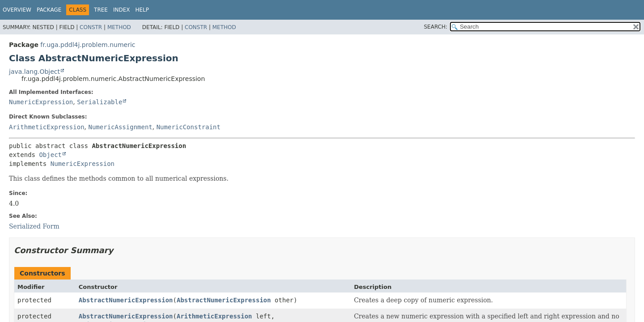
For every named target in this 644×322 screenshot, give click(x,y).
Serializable (100, 102)
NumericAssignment (120, 127)
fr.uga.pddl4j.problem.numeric (88, 45)
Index (122, 10)
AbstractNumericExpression (126, 300)
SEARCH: (436, 27)
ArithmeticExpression (47, 127)
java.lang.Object (34, 72)
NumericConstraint (189, 127)
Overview (17, 10)
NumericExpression (41, 102)
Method (119, 27)
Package (49, 10)
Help (142, 10)
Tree (101, 10)
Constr (91, 27)
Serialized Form (34, 226)
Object (50, 155)
